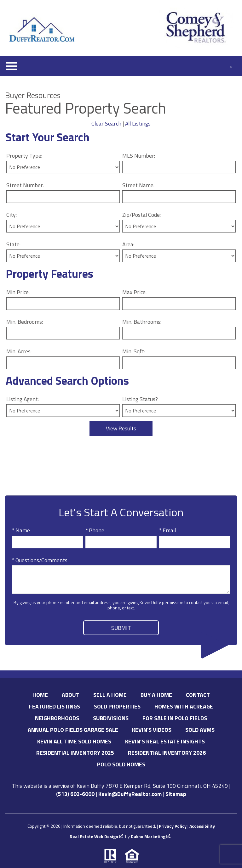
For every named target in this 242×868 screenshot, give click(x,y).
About (71, 695)
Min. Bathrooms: (142, 322)
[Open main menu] (11, 66)
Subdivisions (111, 718)
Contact (198, 695)
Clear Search (106, 123)
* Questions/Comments (40, 560)
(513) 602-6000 (75, 794)
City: (12, 215)
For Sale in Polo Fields (175, 718)
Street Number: (25, 185)
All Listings (138, 123)
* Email (167, 530)
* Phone (95, 530)
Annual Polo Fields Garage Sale (73, 730)
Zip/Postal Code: (141, 215)
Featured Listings (55, 706)
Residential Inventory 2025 (75, 753)
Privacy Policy (173, 826)
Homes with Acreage (184, 706)
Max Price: (134, 292)
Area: (128, 244)
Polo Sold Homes (121, 764)
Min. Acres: (19, 351)
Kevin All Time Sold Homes (74, 741)
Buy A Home (156, 695)
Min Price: (18, 292)
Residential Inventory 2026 (167, 753)
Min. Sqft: (134, 351)
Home (40, 695)
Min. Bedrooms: (25, 322)
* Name (21, 530)
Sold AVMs (200, 730)
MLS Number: (139, 156)
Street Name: (138, 185)
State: (13, 244)
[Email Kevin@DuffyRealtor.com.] (231, 66)
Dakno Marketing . (151, 837)
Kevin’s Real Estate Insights (165, 741)
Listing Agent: (23, 399)
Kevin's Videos (152, 730)
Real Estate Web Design (96, 837)
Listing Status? (140, 399)
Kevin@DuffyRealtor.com (130, 794)
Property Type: (24, 156)
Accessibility (202, 826)
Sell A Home (110, 695)
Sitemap (176, 794)
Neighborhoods (57, 718)
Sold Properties (117, 706)
